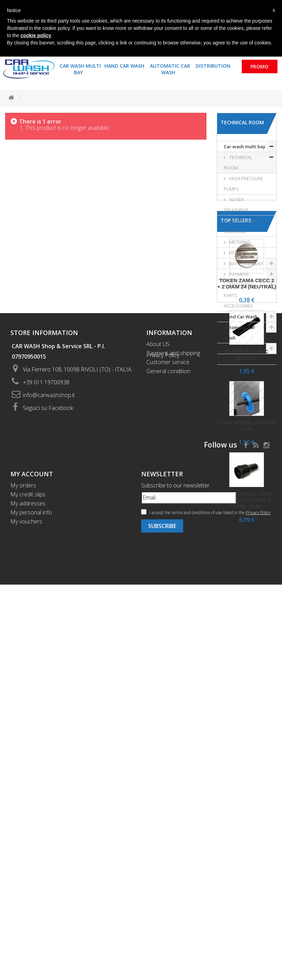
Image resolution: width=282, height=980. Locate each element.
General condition (168, 767)
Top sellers (236, 388)
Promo (259, 66)
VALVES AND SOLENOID (240, 226)
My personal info (31, 908)
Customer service (168, 757)
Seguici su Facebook (48, 803)
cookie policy (36, 35)
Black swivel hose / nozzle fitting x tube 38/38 (247, 668)
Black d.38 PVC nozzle (247, 523)
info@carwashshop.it (49, 790)
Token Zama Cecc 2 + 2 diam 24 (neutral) (247, 451)
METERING (240, 242)
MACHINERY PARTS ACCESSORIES (239, 295)
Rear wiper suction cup (247, 594)
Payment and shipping (173, 748)
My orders (23, 881)
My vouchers (26, 917)
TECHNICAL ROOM (238, 162)
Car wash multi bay (80, 69)
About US (158, 739)
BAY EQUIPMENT (246, 263)
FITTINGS (238, 253)
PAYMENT (239, 274)
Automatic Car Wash (170, 69)
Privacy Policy (163, 776)
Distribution (213, 66)
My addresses (28, 899)
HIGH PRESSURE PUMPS (243, 184)
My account (32, 869)
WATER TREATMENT (236, 205)
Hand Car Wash (124, 66)
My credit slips (28, 890)
